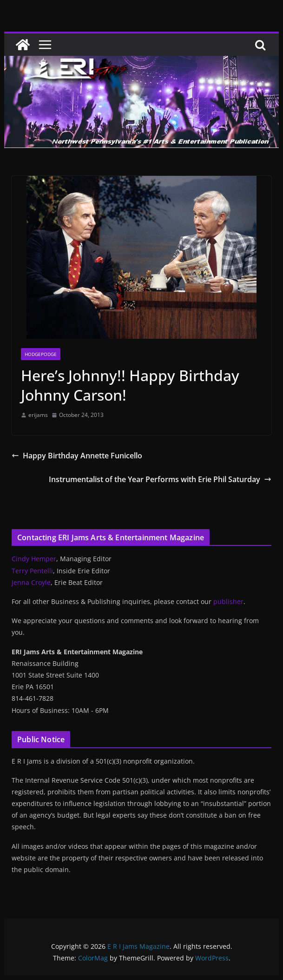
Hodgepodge (41, 354)
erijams (38, 415)
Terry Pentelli (32, 571)
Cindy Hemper (34, 559)
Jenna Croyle (31, 582)
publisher (228, 601)
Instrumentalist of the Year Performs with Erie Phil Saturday (160, 479)
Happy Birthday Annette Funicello (77, 456)
